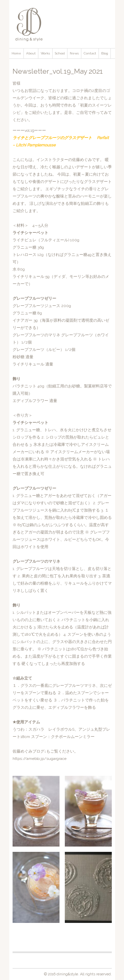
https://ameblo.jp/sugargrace (40, 759)
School (60, 53)
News (74, 53)
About (31, 53)
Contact (90, 53)
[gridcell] (37, 772)
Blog (105, 53)
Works (45, 53)
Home (16, 53)
